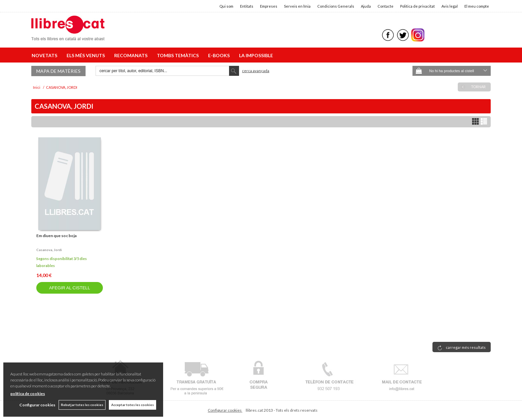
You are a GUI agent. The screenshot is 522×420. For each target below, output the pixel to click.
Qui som (226, 6)
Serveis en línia (297, 6)
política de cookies (28, 394)
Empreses (269, 6)
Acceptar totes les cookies (132, 405)
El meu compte (477, 6)
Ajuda (366, 6)
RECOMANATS (132, 55)
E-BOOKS (220, 55)
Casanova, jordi (49, 250)
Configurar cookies (225, 410)
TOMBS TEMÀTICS (179, 55)
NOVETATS (45, 55)
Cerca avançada (256, 71)
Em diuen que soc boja (56, 236)
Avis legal (450, 6)
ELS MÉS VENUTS (87, 55)
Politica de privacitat (417, 6)
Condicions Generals (336, 6)
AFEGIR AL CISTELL (69, 288)
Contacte (386, 6)
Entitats (247, 6)
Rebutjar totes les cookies (82, 405)
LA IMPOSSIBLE (256, 55)
